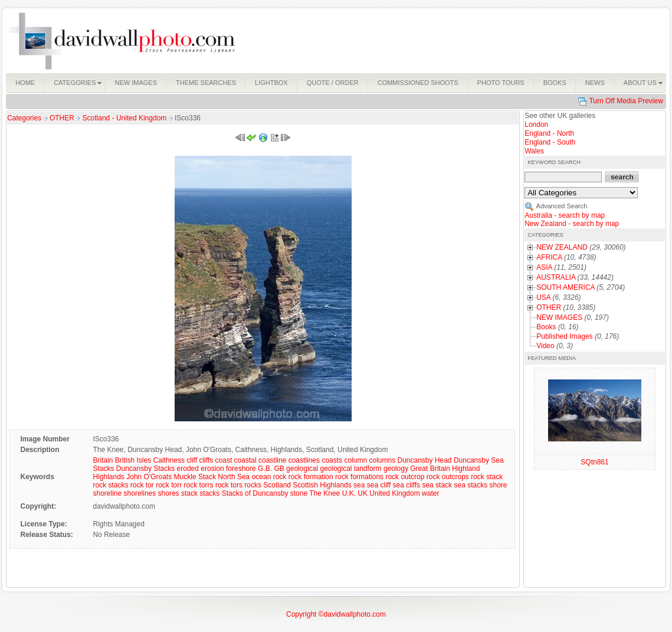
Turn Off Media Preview (626, 101)
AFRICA (549, 257)
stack (189, 493)
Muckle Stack (195, 477)
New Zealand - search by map (572, 224)
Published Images (564, 336)
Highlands (108, 477)
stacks (209, 493)
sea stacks (471, 485)
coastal (245, 460)
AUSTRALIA (556, 277)
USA (543, 297)
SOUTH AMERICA (566, 287)
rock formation (311, 477)
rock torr (169, 485)
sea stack (437, 485)
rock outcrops (448, 477)
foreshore (241, 469)
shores (169, 493)
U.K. (349, 493)
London (536, 125)
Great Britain (430, 469)
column (355, 460)
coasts (332, 460)
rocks (253, 485)
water (430, 493)
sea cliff (379, 485)
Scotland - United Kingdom (126, 118)
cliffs (206, 460)
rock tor (142, 485)
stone (299, 493)
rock (280, 477)
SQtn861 (594, 462)
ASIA (544, 267)
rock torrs (199, 485)
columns (382, 460)
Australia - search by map (565, 215)
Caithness (169, 460)
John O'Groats (149, 477)
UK (363, 493)
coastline (272, 460)
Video (545, 346)
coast (224, 460)
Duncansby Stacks (145, 469)
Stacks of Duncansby (255, 493)
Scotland (277, 485)
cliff (192, 460)
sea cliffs (407, 485)
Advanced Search (562, 206)
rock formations (359, 477)
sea (359, 485)
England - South (550, 142)
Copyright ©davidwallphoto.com (336, 614)
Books (546, 327)
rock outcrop (405, 477)
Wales (534, 151)
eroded (188, 469)
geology (396, 469)
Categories (24, 118)
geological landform (350, 469)
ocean (262, 477)
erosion (212, 469)
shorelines (140, 493)
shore (499, 485)
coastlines (304, 460)
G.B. (265, 469)
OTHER (63, 118)
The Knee (324, 493)
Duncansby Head (424, 460)
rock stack (487, 477)
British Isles (133, 460)
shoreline (107, 493)
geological (302, 469)
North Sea (234, 477)
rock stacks (110, 485)
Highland (466, 469)
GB (279, 469)
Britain (103, 460)
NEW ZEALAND (562, 247)
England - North (549, 133)
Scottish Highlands (322, 485)
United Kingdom (394, 493)
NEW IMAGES (559, 317)
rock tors (229, 485)
